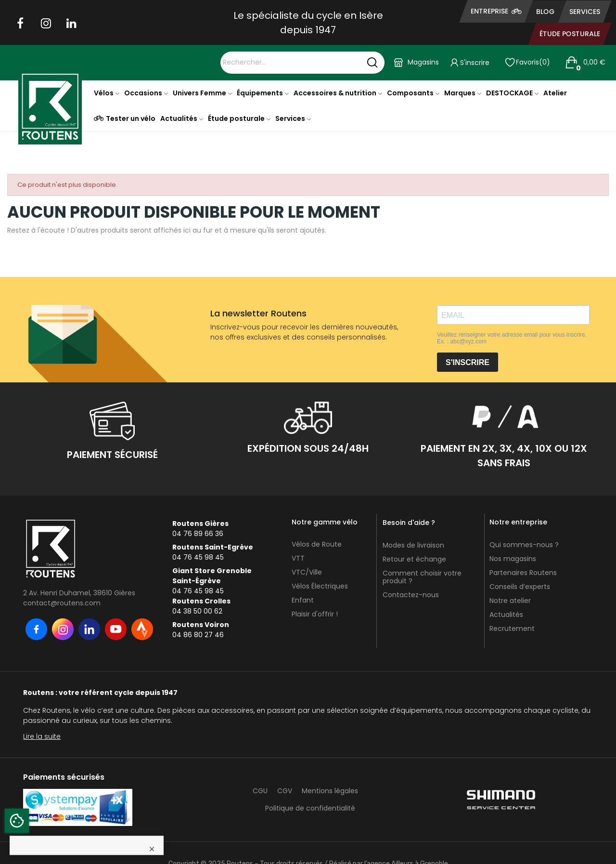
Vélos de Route (317, 544)
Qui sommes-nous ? (524, 545)
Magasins (423, 62)
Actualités (506, 615)
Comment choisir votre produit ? (422, 577)
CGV (285, 791)
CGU (260, 791)
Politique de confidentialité (310, 808)
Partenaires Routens (523, 573)
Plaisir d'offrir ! (315, 614)
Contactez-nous (411, 595)
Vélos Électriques (320, 586)
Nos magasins (513, 559)
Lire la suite (42, 736)
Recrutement (512, 628)
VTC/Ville (307, 572)
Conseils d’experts (520, 587)
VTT (298, 558)
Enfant (303, 600)
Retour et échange (414, 559)
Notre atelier (510, 601)
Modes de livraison (413, 545)
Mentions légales (330, 791)
